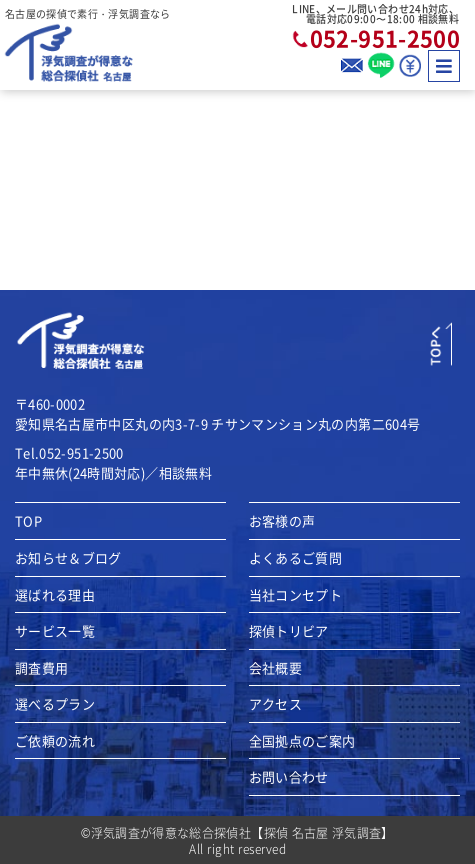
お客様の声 (282, 521)
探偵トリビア (289, 631)
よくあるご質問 (295, 558)
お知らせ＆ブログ (68, 558)
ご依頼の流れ (55, 741)
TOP (28, 521)
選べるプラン (55, 704)
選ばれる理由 (55, 595)
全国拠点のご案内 (302, 741)
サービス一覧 (55, 631)
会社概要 (275, 668)
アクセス (275, 704)
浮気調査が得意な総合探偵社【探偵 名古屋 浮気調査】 (242, 832)
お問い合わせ (289, 777)
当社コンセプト (295, 595)
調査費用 (41, 668)
